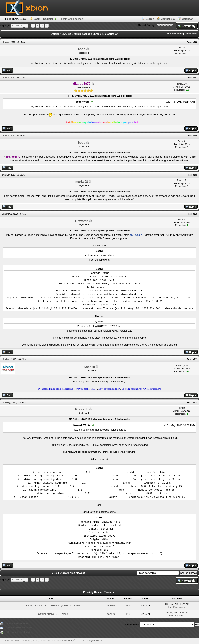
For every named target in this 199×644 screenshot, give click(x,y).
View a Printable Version (19, 623)
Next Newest (77, 573)
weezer (182, 607)
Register (48, 19)
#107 (195, 78)
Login (37, 19)
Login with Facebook (73, 19)
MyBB (69, 640)
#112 (195, 402)
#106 (195, 42)
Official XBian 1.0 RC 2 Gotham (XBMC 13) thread (53, 605)
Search (150, 19)
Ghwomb (82, 221)
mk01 (182, 615)
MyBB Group (96, 640)
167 (128, 605)
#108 (195, 136)
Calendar (187, 19)
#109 (195, 175)
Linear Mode (191, 34)
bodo (82, 49)
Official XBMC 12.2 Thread (53, 614)
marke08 (82, 182)
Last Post (173, 607)
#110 (195, 214)
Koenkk (89, 367)
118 (128, 614)
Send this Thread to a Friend (19, 628)
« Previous (17, 26)
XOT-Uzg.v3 (136, 235)
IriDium (111, 605)
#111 (195, 359)
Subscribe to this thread (19, 632)
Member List (168, 19)
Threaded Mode (175, 34)
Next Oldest (61, 573)
